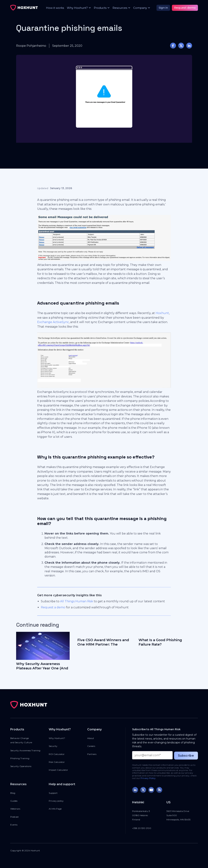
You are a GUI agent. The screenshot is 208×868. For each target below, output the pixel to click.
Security (53, 746)
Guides (14, 801)
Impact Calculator (58, 770)
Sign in (163, 8)
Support (53, 793)
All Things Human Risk (77, 601)
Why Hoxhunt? (57, 738)
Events (14, 825)
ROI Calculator (57, 754)
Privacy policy (56, 801)
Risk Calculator (57, 762)
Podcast (14, 817)
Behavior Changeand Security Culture (21, 740)
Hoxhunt (162, 313)
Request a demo (53, 607)
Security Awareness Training (25, 750)
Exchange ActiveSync (53, 322)
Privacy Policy (148, 778)
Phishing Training (20, 758)
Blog (13, 793)
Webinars (15, 809)
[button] (77, 8)
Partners (92, 754)
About (91, 738)
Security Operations (21, 766)
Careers (91, 746)
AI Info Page (55, 809)
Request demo (185, 8)
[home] (24, 8)
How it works (55, 8)
